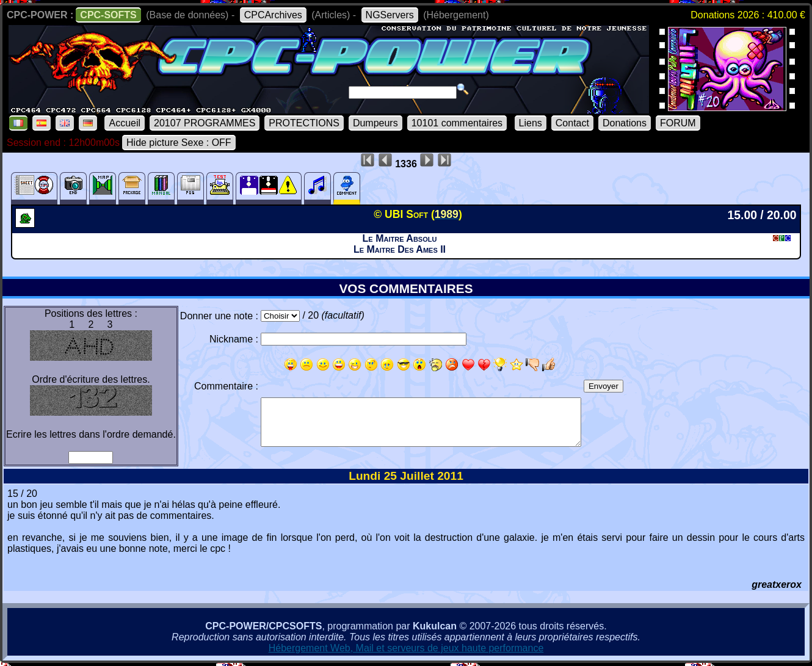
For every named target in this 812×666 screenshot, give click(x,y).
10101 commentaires (457, 123)
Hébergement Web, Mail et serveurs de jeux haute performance (406, 648)
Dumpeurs (375, 123)
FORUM (678, 123)
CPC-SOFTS (108, 15)
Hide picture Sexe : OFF (179, 143)
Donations (625, 123)
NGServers (390, 15)
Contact (572, 123)
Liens (531, 123)
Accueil (125, 123)
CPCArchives (273, 15)
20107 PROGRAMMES (205, 123)
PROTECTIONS (304, 123)
